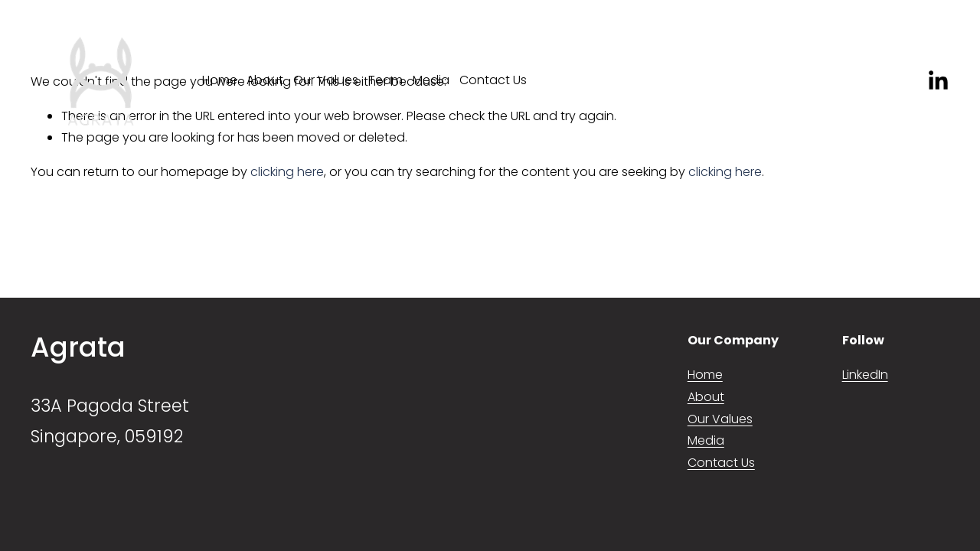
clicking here (287, 172)
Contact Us (493, 80)
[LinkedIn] (938, 81)
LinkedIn (865, 375)
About (265, 80)
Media (431, 80)
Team (385, 80)
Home (220, 80)
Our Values (326, 80)
